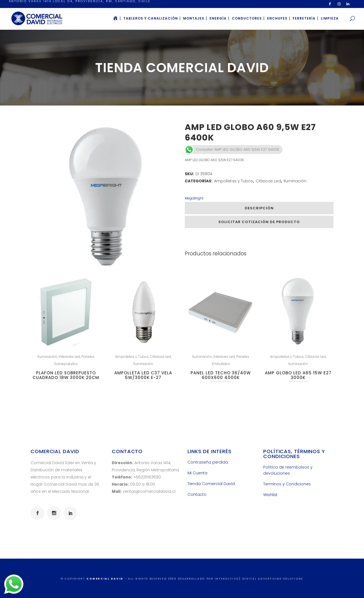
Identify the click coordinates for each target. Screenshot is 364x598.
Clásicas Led (268, 181)
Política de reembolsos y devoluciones (288, 470)
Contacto (197, 494)
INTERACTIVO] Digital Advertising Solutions (259, 579)
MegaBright (194, 198)
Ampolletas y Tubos (233, 181)
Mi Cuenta (197, 473)
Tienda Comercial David (211, 484)
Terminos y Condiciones (287, 484)
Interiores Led (69, 357)
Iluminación (295, 181)
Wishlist (270, 495)
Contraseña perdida (208, 462)
